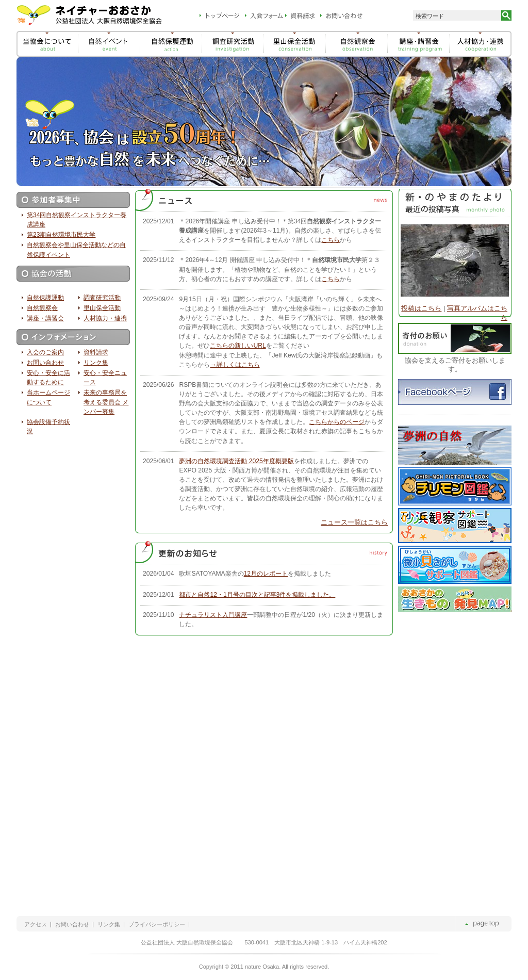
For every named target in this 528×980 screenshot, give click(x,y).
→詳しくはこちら (235, 365)
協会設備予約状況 (48, 427)
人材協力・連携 (105, 318)
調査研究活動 (102, 298)
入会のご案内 (45, 352)
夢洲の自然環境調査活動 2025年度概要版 (236, 461)
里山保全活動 (102, 308)
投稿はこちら (421, 308)
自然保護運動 (45, 298)
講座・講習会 (45, 318)
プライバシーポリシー (157, 925)
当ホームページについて (48, 397)
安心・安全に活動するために (48, 378)
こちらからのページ (337, 422)
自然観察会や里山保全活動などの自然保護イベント (76, 250)
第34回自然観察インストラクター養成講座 (77, 220)
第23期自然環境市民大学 (61, 235)
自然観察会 (42, 308)
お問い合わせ (45, 363)
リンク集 (96, 363)
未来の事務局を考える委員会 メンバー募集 (106, 402)
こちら (331, 240)
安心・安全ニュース (105, 378)
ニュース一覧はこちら (354, 522)
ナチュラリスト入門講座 (213, 615)
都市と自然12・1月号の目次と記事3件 (257, 595)
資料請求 (96, 352)
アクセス (36, 925)
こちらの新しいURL (238, 346)
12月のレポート (266, 574)
